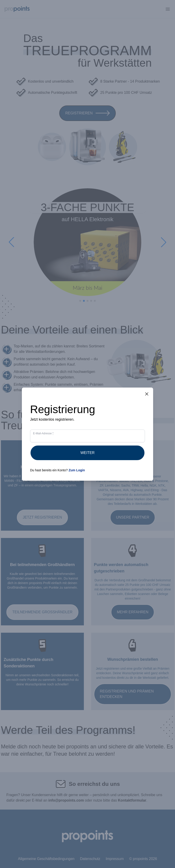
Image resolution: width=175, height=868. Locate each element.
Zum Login (77, 470)
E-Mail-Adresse (43, 433)
